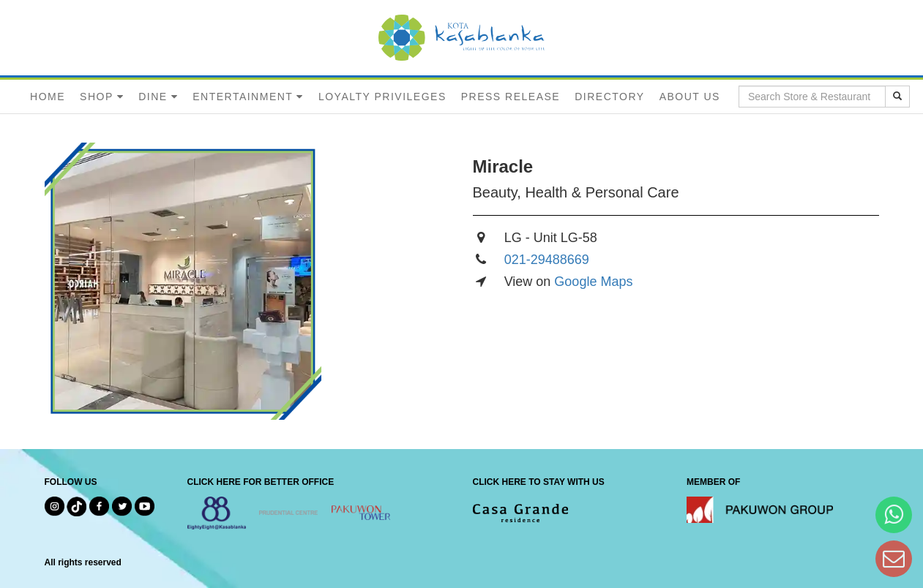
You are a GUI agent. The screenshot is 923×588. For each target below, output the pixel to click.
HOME (48, 97)
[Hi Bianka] (894, 514)
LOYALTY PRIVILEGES (382, 97)
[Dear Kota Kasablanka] (894, 558)
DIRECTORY (609, 97)
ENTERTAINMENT (243, 97)
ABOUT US (690, 97)
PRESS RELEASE (511, 97)
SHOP (97, 97)
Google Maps (593, 282)
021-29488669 (547, 260)
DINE (153, 97)
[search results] (897, 97)
